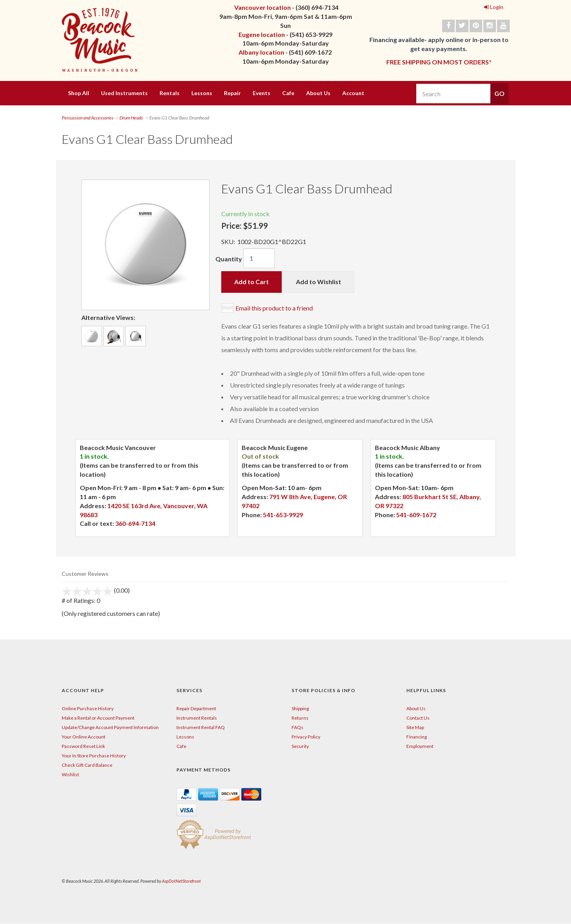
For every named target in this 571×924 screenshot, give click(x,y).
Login (494, 7)
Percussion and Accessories (88, 118)
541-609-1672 (416, 515)
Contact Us (418, 718)
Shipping (300, 708)
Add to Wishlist (319, 282)
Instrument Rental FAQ (201, 727)
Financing (417, 737)
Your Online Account (84, 737)
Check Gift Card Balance (87, 765)
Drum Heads (131, 118)
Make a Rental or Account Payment (98, 718)
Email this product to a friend (274, 308)
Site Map (415, 727)
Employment (420, 746)
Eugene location (262, 34)
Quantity (229, 259)
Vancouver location (263, 7)
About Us (318, 93)
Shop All (79, 93)
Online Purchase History (88, 708)
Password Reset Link (83, 746)
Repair (232, 93)
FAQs (297, 727)
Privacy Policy (306, 737)
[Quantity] (259, 258)
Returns (300, 718)
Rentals (170, 93)
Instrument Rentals (197, 718)
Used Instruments (124, 93)
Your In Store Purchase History (94, 756)
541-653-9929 (283, 515)
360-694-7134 (135, 523)
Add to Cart (252, 282)
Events (262, 93)
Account (353, 93)
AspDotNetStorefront (181, 881)
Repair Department (196, 708)
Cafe (288, 93)
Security (300, 746)
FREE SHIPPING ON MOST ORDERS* (439, 62)
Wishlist (70, 774)
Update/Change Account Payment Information (110, 727)
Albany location (261, 52)
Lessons (202, 93)
